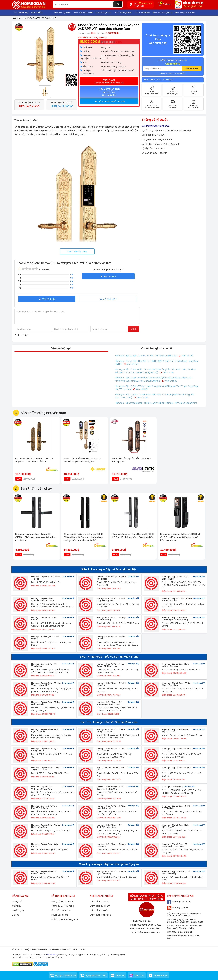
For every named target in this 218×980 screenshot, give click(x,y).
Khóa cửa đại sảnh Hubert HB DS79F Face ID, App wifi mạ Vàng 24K (82, 460)
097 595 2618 (152, 928)
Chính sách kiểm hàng (100, 915)
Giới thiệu (17, 906)
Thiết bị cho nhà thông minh (65, 919)
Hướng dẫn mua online (62, 901)
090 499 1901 (153, 932)
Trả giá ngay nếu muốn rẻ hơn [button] (109, 101)
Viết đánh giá (108, 276)
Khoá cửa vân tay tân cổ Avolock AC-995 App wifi (131, 460)
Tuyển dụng (18, 910)
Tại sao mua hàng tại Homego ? (159, 80)
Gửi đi (134, 329)
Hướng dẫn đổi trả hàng (62, 906)
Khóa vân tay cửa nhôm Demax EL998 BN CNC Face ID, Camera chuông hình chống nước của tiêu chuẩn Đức (83, 537)
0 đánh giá (44, 269)
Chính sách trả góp (99, 910)
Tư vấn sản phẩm (59, 915)
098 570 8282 (155, 925)
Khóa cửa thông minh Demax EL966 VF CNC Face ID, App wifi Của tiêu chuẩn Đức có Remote (180, 537)
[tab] (109, 101)
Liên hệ (16, 915)
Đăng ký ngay (192, 68)
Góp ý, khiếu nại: (138, 932)
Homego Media (178, 907)
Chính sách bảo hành (100, 906)
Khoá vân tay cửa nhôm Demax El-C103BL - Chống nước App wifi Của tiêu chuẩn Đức (36, 537)
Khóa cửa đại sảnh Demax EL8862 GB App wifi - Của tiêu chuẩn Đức (35, 460)
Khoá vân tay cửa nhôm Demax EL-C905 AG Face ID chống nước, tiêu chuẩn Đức (133, 536)
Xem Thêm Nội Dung (77, 252)
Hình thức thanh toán (61, 910)
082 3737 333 (145, 921)
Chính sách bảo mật (99, 901)
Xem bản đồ (68, 577)
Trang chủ (17, 901)
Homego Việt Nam (179, 902)
